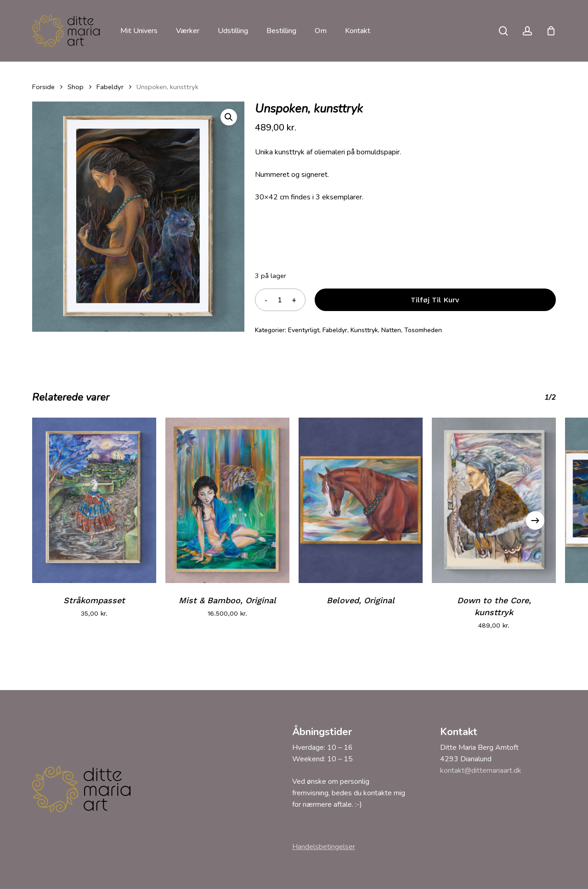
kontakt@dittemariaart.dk (481, 770)
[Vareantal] (280, 300)
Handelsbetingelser (324, 847)
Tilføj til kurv (435, 300)
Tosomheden (423, 330)
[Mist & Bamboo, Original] (227, 500)
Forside (43, 87)
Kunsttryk (364, 330)
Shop (76, 87)
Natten (391, 330)
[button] (229, 117)
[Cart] (551, 31)
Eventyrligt (304, 330)
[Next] (535, 521)
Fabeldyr (110, 87)
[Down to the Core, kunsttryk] (494, 500)
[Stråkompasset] (94, 500)
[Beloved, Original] (361, 500)
